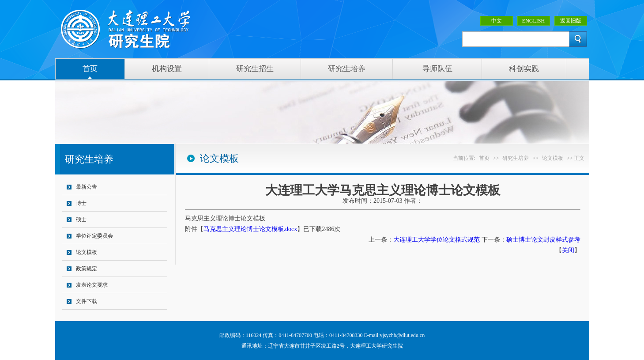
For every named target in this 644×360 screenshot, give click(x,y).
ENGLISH (533, 21)
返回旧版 (571, 21)
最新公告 (87, 187)
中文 (497, 21)
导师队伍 (437, 69)
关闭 (568, 250)
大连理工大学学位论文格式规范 (437, 240)
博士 (81, 203)
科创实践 (524, 69)
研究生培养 (347, 69)
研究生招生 (255, 69)
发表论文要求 (92, 285)
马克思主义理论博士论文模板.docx (250, 229)
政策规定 (87, 269)
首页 (90, 69)
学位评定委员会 (94, 236)
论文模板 (87, 252)
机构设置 (167, 69)
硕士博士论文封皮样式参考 (543, 240)
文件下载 (87, 301)
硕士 (81, 220)
